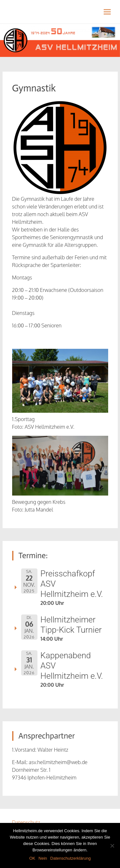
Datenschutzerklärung (70, 858)
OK (32, 858)
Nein (43, 858)
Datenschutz (26, 822)
